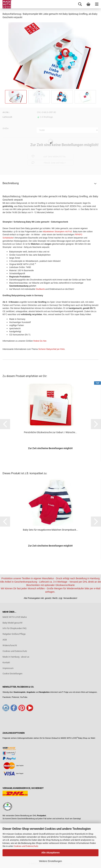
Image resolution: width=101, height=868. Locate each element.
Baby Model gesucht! (12, 623)
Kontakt (6, 662)
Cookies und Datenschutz (26, 846)
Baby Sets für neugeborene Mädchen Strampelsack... (50, 530)
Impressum (8, 668)
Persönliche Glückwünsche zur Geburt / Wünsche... (50, 432)
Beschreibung (11, 183)
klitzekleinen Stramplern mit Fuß (57, 232)
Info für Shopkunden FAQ (14, 628)
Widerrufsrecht (10, 645)
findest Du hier (40, 341)
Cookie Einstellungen (12, 674)
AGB (5, 640)
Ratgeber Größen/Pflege (14, 634)
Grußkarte (40, 289)
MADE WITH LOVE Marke (15, 617)
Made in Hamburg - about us (16, 657)
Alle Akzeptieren (50, 853)
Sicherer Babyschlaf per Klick (52, 349)
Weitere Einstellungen (50, 861)
